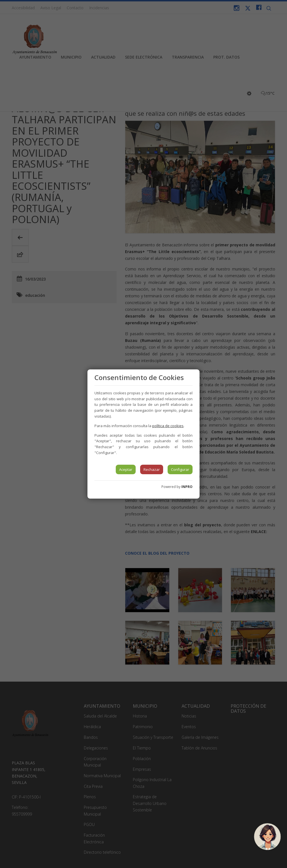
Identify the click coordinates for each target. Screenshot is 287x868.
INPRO (187, 487)
